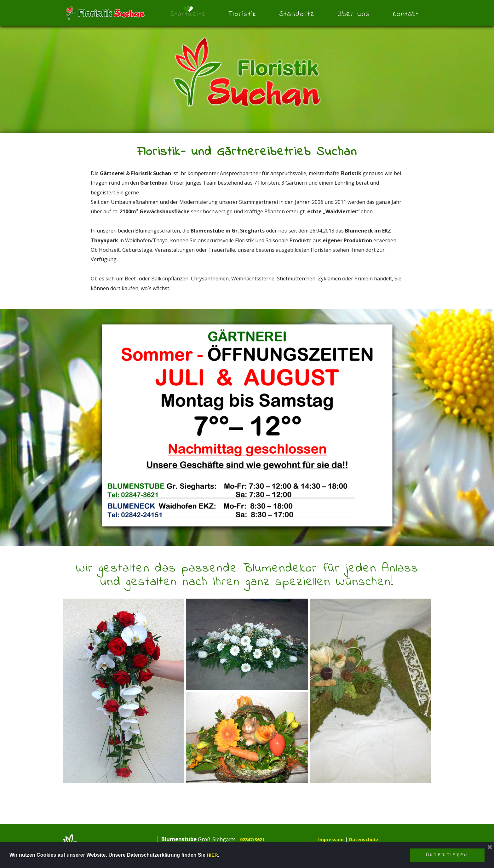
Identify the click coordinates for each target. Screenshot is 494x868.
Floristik (243, 14)
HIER (213, 855)
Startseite (188, 14)
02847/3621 (255, 839)
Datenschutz (370, 839)
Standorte (297, 14)
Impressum (333, 839)
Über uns (354, 14)
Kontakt (406, 14)
